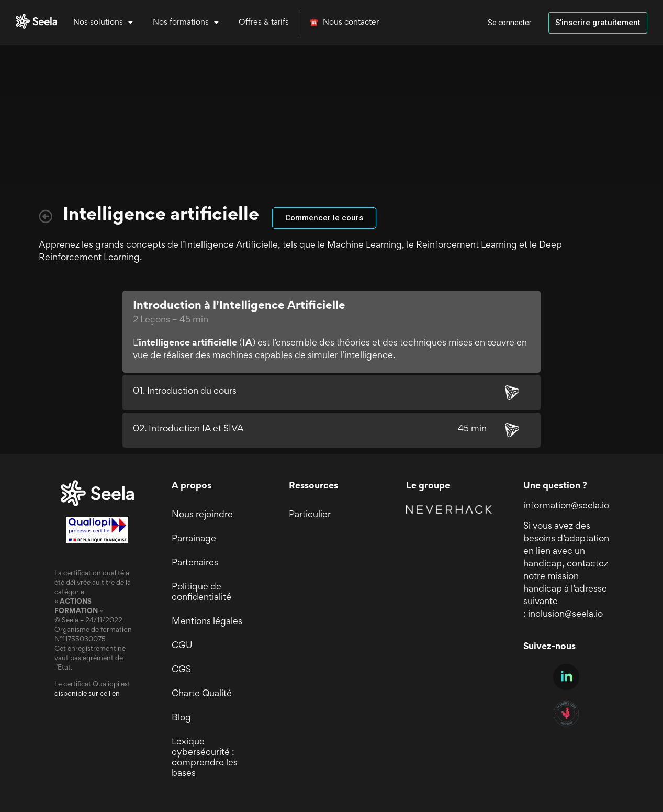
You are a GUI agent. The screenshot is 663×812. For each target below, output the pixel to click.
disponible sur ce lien (87, 694)
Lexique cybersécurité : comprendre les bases (205, 758)
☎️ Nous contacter (344, 23)
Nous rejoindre (202, 515)
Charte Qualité (202, 694)
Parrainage (194, 539)
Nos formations (186, 23)
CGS (181, 670)
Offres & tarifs (264, 23)
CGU (182, 646)
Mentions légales (207, 622)
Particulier (310, 515)
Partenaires (195, 563)
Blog (181, 718)
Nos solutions (103, 23)
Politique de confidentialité (201, 593)
